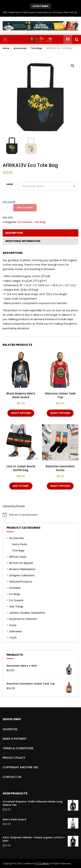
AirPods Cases (18, 557)
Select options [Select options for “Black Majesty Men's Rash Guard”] (21, 413)
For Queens (16, 600)
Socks (13, 625)
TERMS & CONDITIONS (18, 748)
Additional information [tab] (23, 241)
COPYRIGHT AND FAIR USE (20, 767)
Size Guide (9, 202)
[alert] (40, 515)
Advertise (10, 729)
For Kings (15, 594)
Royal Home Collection (23, 619)
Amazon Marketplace (22, 569)
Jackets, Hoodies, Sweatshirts (27, 613)
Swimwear (16, 631)
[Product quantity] (8, 208)
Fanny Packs (19, 544)
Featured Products (21, 582)
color (10, 184)
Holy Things (16, 607)
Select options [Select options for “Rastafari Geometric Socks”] (60, 486)
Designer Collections (22, 575)
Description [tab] (14, 233)
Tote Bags (37, 48)
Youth (13, 638)
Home (6, 48)
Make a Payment (15, 739)
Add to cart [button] (21, 486)
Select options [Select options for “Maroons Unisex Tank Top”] (60, 413)
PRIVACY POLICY (14, 758)
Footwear (15, 588)
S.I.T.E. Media (42, 863)
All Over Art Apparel (21, 563)
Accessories (20, 48)
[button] (73, 66)
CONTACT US (12, 777)
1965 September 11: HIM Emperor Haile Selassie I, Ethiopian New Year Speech (40, 12)
